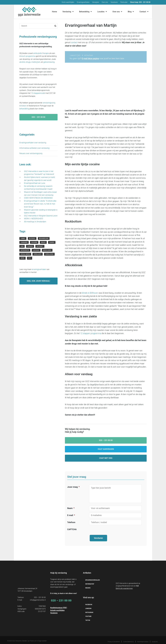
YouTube (88, 614)
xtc (30, 258)
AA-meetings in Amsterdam (35, 222)
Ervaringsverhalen (83, 2)
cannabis (24, 242)
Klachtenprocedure (143, 639)
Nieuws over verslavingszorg (31, 153)
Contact (143, 12)
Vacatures (114, 2)
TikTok (88, 618)
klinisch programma (27, 56)
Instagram (89, 610)
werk (22, 258)
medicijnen (36, 62)
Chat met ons (106, 458)
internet (40, 246)
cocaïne (34, 242)
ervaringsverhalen (39, 269)
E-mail (71, 515)
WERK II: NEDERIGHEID (34, 219)
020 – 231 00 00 (106, 440)
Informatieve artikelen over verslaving (34, 148)
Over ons (105, 2)
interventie (25, 250)
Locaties (101, 12)
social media (25, 254)
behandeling (24, 109)
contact (74, 42)
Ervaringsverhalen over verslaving (33, 143)
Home (54, 12)
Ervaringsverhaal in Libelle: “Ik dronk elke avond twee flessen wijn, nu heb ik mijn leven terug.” (40, 204)
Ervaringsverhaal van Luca (35, 183)
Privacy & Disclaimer (114, 639)
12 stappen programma (91, 333)
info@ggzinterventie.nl (38, 597)
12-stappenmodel (38, 93)
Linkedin (88, 606)
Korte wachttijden (68, 2)
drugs (28, 62)
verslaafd (38, 254)
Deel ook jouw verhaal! (38, 281)
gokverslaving (49, 62)
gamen (52, 242)
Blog (130, 12)
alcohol (22, 62)
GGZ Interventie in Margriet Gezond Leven (41, 216)
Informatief (90, 581)
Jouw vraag (73, 487)
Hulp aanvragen (106, 449)
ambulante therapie (41, 53)
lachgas (36, 250)
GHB (22, 246)
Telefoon (71, 522)
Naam (71, 508)
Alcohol (32, 238)
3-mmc (23, 238)
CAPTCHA (72, 529)
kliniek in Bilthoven (90, 293)
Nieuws (88, 585)
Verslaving (67, 12)
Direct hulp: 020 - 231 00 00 (140, 2)
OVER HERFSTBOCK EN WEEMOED (39, 198)
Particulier (124, 2)
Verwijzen (96, 2)
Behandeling (84, 12)
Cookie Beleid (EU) (129, 639)
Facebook (89, 602)
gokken (30, 246)
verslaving (49, 254)
